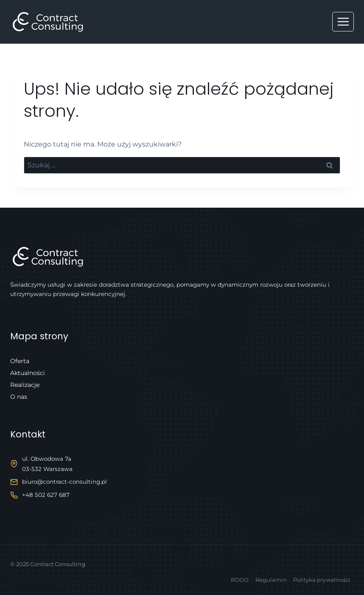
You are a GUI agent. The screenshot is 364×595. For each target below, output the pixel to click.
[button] (17, 578)
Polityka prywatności (322, 580)
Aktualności (28, 373)
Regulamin (271, 580)
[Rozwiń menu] (343, 21)
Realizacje (25, 385)
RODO (240, 580)
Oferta (20, 361)
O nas (19, 397)
